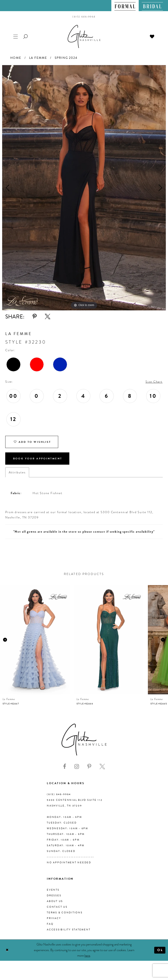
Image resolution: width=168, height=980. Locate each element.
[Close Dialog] (7, 950)
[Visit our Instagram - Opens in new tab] (77, 767)
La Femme (38, 58)
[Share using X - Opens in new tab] (48, 317)
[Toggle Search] (26, 36)
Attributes (17, 472)
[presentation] (35, 640)
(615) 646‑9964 (59, 794)
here (87, 956)
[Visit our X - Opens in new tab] (102, 767)
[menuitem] (125, 6)
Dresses (54, 896)
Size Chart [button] (154, 382)
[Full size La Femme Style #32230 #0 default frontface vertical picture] (84, 188)
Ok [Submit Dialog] (160, 950)
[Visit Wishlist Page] (152, 36)
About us (55, 901)
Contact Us (57, 907)
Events (53, 890)
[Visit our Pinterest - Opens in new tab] (89, 767)
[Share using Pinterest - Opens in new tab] (35, 317)
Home (16, 58)
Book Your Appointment (38, 459)
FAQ (50, 924)
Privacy (54, 918)
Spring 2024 (66, 58)
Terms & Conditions (65, 913)
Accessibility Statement (69, 930)
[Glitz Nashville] (84, 36)
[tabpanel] (84, 188)
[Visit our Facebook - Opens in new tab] (65, 767)
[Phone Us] (84, 17)
